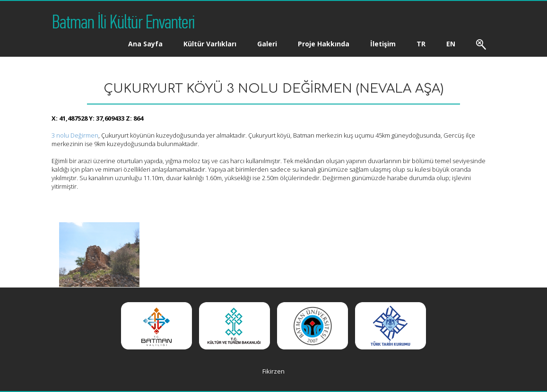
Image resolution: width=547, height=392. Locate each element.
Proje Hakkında (324, 44)
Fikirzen (273, 371)
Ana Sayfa (145, 44)
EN (451, 44)
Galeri (267, 44)
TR (421, 44)
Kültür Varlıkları (210, 44)
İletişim (383, 44)
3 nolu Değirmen (75, 135)
